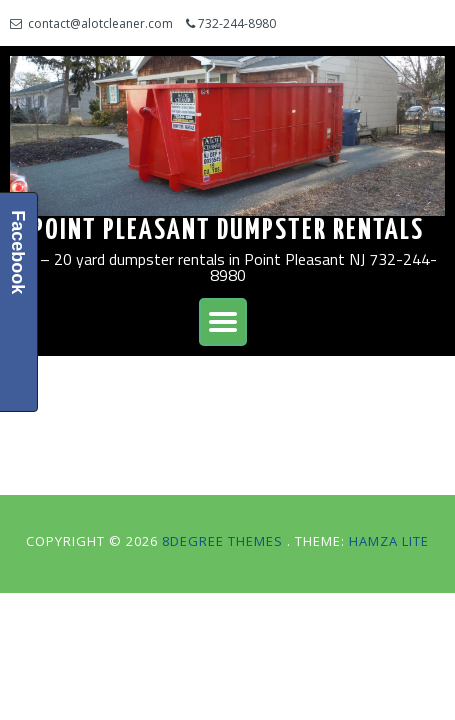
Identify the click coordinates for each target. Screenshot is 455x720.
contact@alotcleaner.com (100, 23)
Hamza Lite (389, 541)
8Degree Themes (224, 541)
